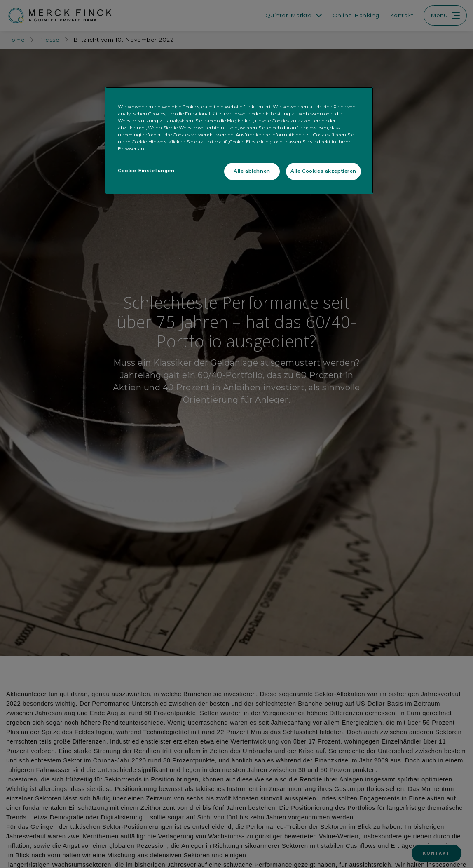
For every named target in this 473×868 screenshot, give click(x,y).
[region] (239, 140)
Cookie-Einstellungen (146, 171)
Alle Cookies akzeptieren (323, 171)
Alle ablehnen (252, 171)
